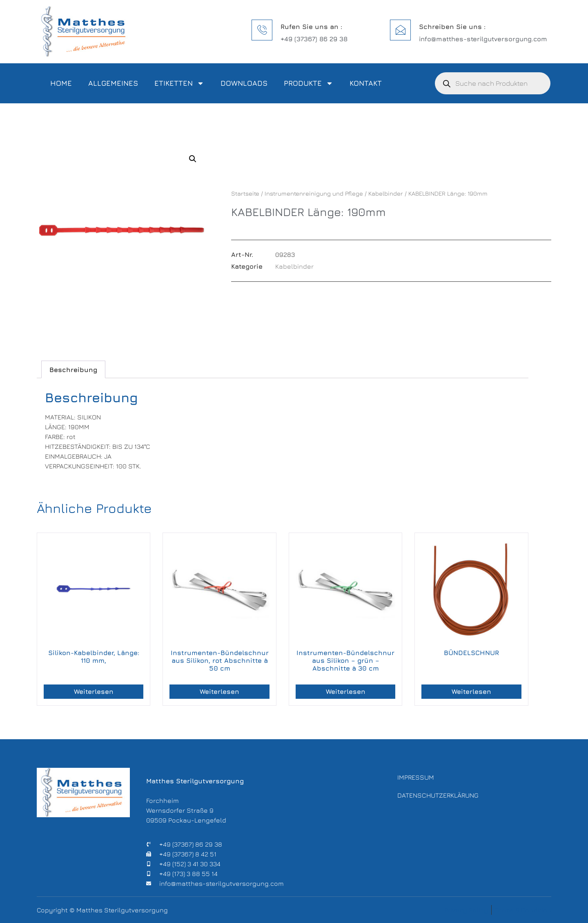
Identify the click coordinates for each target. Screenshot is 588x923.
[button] (193, 159)
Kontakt (366, 83)
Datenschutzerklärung (438, 796)
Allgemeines (113, 83)
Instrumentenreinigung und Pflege (314, 193)
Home (61, 83)
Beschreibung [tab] (73, 370)
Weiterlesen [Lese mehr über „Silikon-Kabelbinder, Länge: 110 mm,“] (94, 691)
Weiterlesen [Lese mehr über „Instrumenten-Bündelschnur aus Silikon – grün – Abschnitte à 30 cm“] (346, 691)
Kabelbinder (386, 193)
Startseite (245, 193)
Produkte (308, 83)
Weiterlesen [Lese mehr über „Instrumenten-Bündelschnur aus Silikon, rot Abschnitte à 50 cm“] (219, 691)
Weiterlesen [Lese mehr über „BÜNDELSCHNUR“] (471, 691)
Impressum (416, 777)
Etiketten (179, 83)
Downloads (244, 83)
